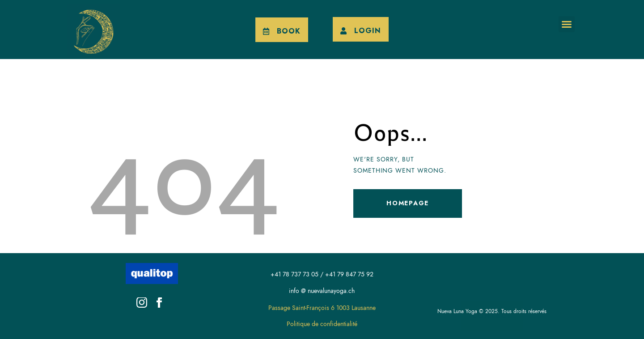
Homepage (408, 203)
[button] (567, 24)
